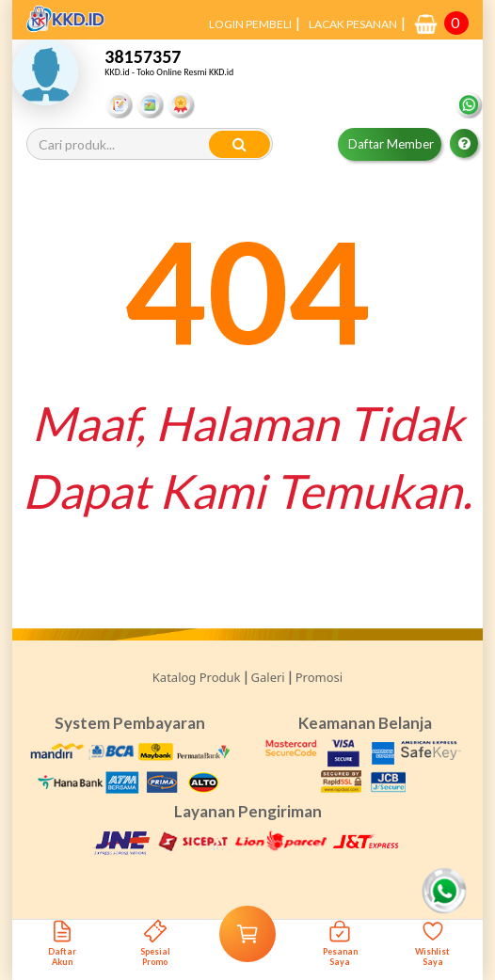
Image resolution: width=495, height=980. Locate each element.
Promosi (319, 677)
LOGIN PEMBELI (250, 24)
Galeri (268, 677)
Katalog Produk (197, 677)
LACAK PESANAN (353, 24)
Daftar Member (391, 144)
